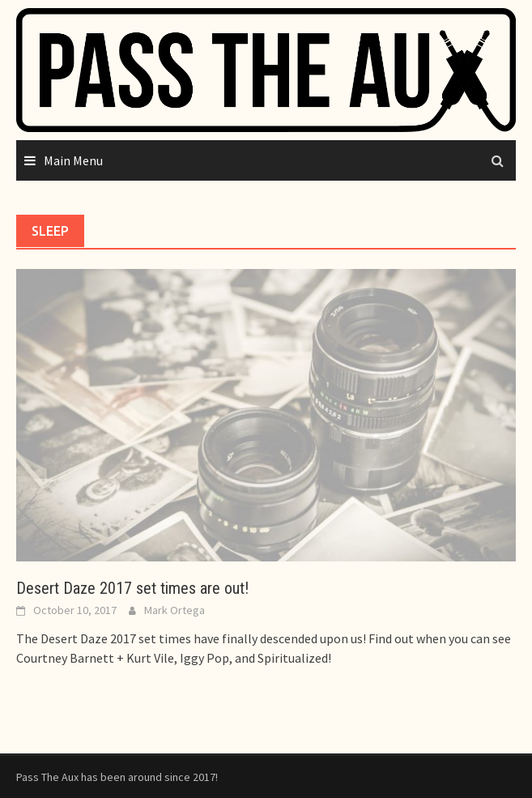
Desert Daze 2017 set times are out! (132, 588)
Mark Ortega (174, 610)
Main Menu (73, 160)
